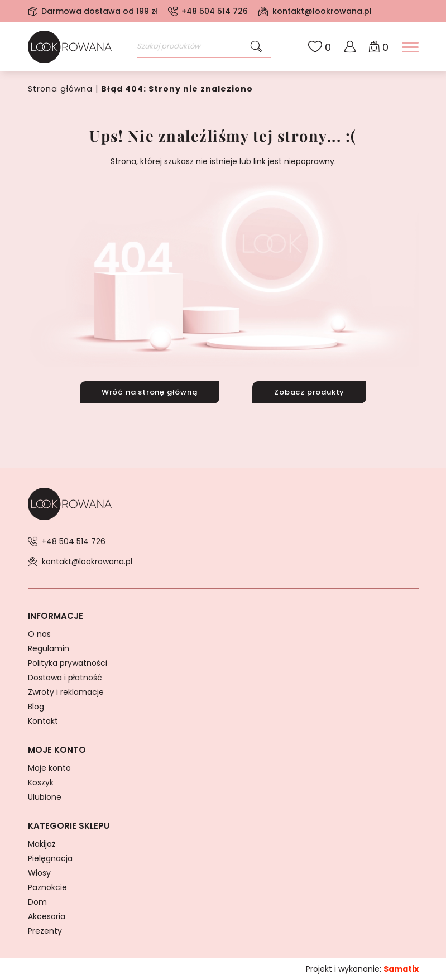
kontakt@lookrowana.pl (322, 11)
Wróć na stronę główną (150, 391)
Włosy (39, 872)
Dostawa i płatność (65, 677)
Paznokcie (47, 887)
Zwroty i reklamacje (66, 691)
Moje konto (49, 767)
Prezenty (45, 930)
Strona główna (59, 89)
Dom (37, 901)
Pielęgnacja (50, 858)
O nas (39, 633)
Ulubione (45, 796)
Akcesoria (47, 916)
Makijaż (42, 843)
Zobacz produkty (309, 391)
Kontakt (43, 720)
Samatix (401, 968)
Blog (36, 706)
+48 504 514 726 (215, 11)
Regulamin (49, 648)
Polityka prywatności (68, 662)
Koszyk (41, 782)
